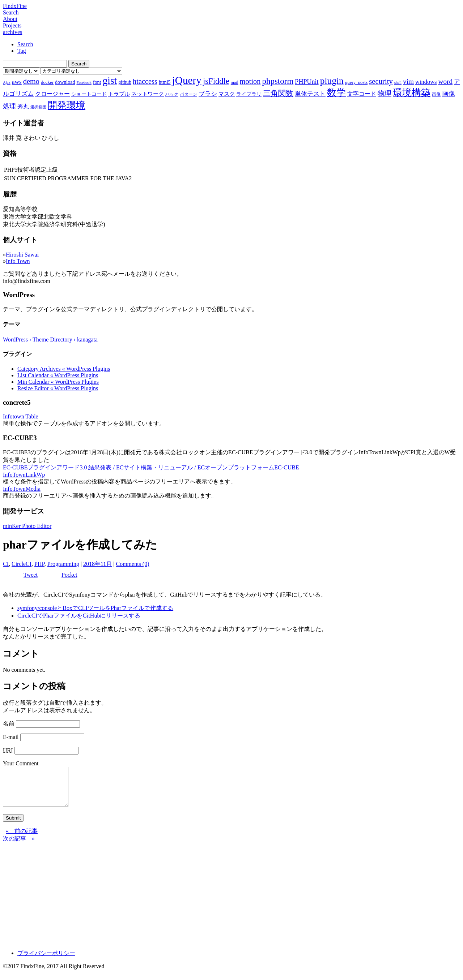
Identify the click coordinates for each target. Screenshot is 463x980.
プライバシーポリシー (46, 961)
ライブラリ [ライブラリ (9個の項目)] (249, 94)
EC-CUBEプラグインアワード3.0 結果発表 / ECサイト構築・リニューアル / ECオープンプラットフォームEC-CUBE (151, 467)
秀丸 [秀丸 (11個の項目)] (23, 106)
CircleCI (22, 564)
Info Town (18, 261)
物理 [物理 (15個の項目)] (385, 93)
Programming (63, 564)
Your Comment (21, 763)
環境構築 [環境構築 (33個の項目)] (412, 93)
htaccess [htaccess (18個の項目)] (145, 81)
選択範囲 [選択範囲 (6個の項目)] (38, 107)
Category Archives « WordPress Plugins (64, 369)
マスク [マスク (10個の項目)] (227, 94)
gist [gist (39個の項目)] (110, 80)
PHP (39, 564)
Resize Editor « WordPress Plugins (58, 388)
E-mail (11, 737)
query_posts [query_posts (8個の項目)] (356, 82)
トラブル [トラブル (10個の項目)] (119, 94)
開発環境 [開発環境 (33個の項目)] (67, 105)
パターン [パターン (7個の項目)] (188, 94)
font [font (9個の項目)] (97, 82)
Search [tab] (25, 44)
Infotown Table (21, 416)
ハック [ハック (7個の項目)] (172, 94)
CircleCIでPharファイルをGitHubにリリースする (79, 616)
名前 (9, 724)
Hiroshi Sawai (22, 255)
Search (11, 12)
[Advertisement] (220, 901)
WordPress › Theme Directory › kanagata (50, 339)
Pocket (69, 575)
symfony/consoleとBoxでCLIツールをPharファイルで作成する (95, 608)
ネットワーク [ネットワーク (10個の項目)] (148, 94)
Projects (12, 25)
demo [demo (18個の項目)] (31, 81)
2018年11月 (97, 564)
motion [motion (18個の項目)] (250, 81)
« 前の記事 (22, 839)
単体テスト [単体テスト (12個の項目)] (310, 94)
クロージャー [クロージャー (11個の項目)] (52, 94)
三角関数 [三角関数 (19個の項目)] (278, 93)
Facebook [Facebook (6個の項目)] (84, 83)
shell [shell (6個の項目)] (398, 83)
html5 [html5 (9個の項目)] (165, 82)
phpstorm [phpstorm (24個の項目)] (278, 81)
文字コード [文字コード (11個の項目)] (362, 94)
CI (6, 564)
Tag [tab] (22, 51)
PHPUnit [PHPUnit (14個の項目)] (307, 82)
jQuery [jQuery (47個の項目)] (187, 80)
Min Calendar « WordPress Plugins (58, 382)
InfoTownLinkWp (24, 475)
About (10, 19)
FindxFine (15, 6)
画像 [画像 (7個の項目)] (436, 94)
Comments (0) (132, 564)
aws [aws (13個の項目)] (17, 82)
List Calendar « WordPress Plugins (58, 375)
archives (12, 32)
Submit (13, 826)
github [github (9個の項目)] (125, 82)
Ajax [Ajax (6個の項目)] (7, 83)
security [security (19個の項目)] (381, 81)
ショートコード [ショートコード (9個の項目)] (89, 94)
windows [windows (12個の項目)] (426, 82)
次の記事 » (19, 846)
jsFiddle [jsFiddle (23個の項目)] (216, 81)
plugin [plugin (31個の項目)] (332, 81)
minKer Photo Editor (27, 526)
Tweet (31, 575)
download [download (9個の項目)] (65, 82)
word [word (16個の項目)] (445, 81)
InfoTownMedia (22, 489)
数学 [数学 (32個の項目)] (336, 93)
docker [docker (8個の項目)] (47, 82)
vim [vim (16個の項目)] (408, 81)
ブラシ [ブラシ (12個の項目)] (208, 94)
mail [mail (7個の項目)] (235, 82)
